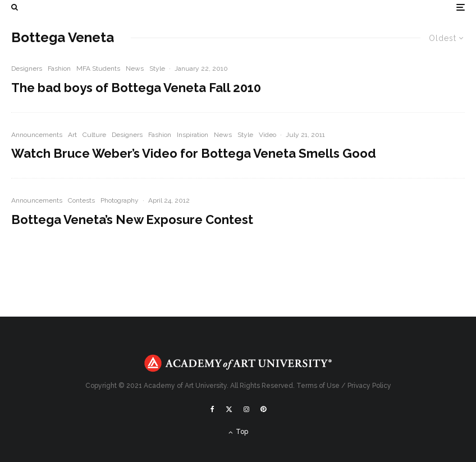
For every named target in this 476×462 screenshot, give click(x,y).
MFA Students (98, 68)
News (135, 68)
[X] (229, 409)
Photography (120, 200)
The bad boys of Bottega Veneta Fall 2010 (136, 88)
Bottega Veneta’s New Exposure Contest (132, 219)
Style (157, 68)
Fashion (59, 68)
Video (267, 135)
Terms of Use (318, 386)
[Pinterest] (263, 409)
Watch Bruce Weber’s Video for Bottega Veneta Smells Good (194, 153)
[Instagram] (246, 409)
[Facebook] (212, 409)
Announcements (37, 135)
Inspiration (193, 135)
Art (72, 135)
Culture (94, 135)
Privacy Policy (369, 386)
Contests (81, 200)
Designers (27, 68)
